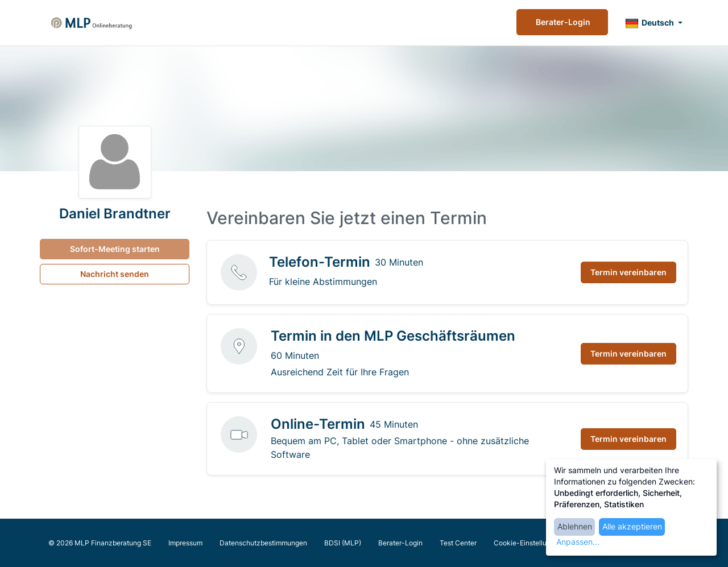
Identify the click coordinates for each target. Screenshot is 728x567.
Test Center (458, 543)
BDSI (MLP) (343, 543)
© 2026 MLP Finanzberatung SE (100, 543)
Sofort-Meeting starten (115, 249)
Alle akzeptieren (632, 526)
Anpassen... (578, 542)
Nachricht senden (115, 274)
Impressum (185, 543)
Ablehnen (575, 526)
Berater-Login (562, 22)
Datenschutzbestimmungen (263, 543)
